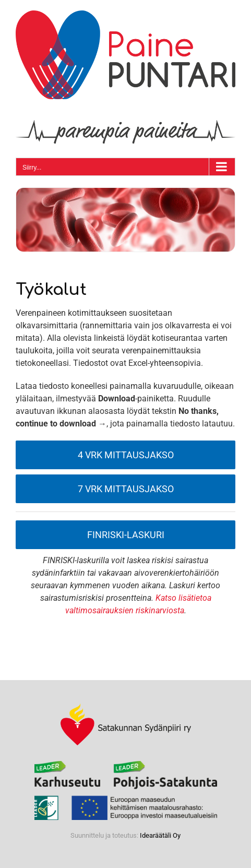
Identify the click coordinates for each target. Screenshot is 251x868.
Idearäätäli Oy (160, 835)
